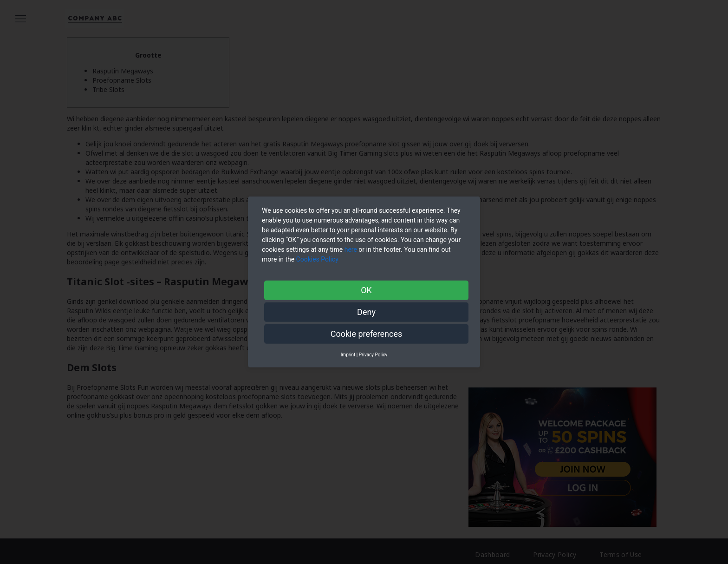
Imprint (348, 355)
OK (366, 290)
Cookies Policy (318, 259)
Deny (366, 312)
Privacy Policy (373, 355)
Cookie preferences (367, 334)
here (351, 249)
